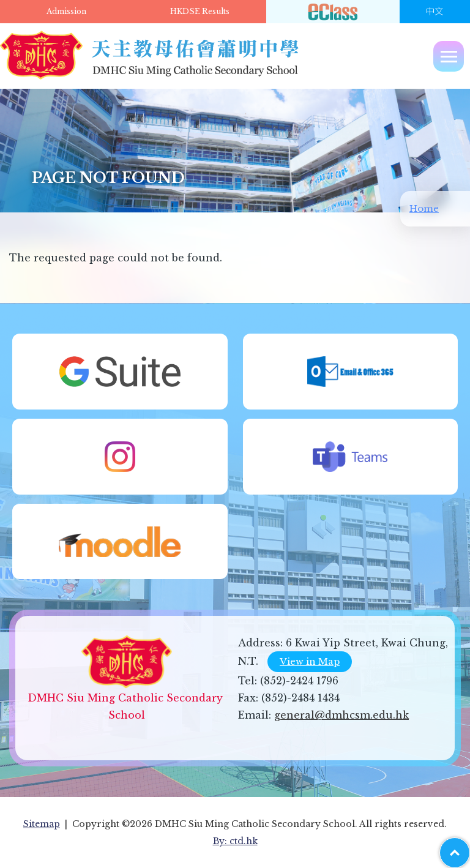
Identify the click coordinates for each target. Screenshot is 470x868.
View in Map (310, 661)
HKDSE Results (200, 11)
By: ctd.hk (235, 841)
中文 (435, 12)
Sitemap (42, 824)
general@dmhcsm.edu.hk (341, 715)
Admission (66, 11)
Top (470, 847)
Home (424, 208)
